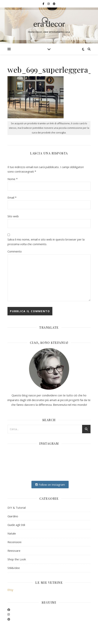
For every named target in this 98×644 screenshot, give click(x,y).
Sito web (13, 216)
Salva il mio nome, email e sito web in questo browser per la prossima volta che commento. (46, 242)
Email (12, 197)
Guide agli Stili (16, 525)
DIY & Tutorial (17, 508)
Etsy (10, 590)
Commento (15, 251)
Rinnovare (14, 551)
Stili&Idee (14, 568)
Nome (13, 179)
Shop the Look (17, 559)
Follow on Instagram (50, 485)
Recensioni (14, 542)
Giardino (13, 516)
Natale (12, 533)
